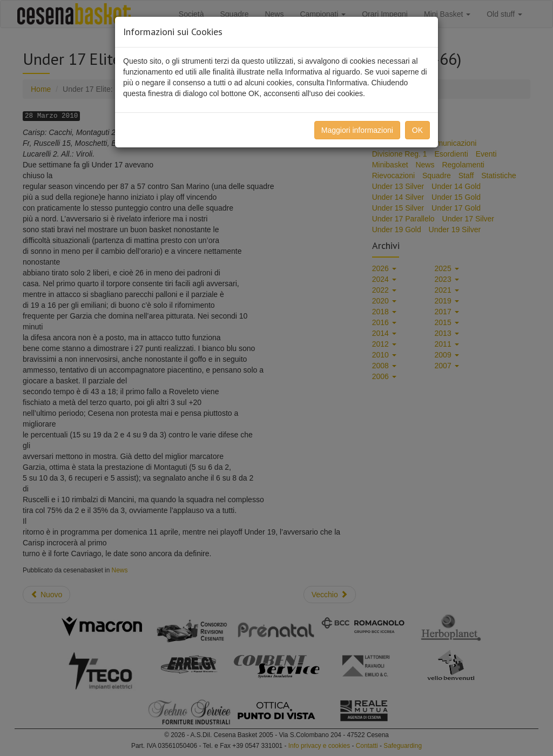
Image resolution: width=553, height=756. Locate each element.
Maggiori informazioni (357, 130)
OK (417, 130)
